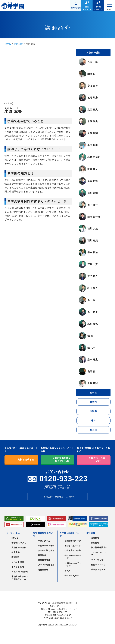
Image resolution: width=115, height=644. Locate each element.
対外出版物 (43, 570)
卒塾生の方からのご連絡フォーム (20, 578)
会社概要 (95, 538)
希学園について (19, 543)
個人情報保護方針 (99, 547)
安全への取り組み (46, 550)
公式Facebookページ (73, 557)
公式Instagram (72, 575)
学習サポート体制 (46, 546)
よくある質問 (18, 567)
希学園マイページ (99, 570)
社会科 (93, 430)
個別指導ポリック (73, 541)
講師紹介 (18, 44)
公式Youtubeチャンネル (73, 564)
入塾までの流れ (19, 547)
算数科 (93, 402)
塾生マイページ (98, 565)
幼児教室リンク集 (73, 550)
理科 (93, 421)
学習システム (44, 541)
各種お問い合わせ (20, 572)
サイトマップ (97, 560)
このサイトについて (99, 554)
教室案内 (16, 552)
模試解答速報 (44, 560)
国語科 (93, 411)
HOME (8, 44)
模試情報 (42, 555)
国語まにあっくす (73, 546)
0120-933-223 (60, 612)
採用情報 (95, 543)
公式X (67, 571)
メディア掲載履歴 (46, 565)
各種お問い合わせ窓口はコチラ (59, 497)
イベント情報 (18, 562)
